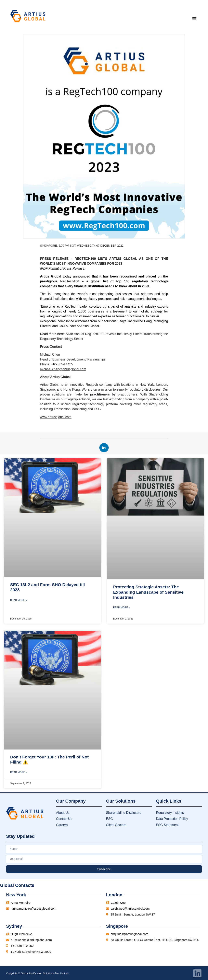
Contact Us (64, 819)
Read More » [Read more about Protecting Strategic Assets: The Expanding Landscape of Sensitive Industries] (122, 607)
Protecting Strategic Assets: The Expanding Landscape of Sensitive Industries (148, 592)
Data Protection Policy (172, 819)
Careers (62, 825)
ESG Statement (167, 825)
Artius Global (60, 377)
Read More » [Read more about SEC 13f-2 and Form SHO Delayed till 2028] (19, 600)
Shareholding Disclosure (124, 813)
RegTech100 (70, 281)
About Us (63, 813)
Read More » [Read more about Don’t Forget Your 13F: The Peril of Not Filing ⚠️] (19, 772)
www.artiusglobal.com (56, 417)
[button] (194, 18)
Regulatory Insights (170, 813)
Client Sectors (116, 825)
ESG (109, 819)
